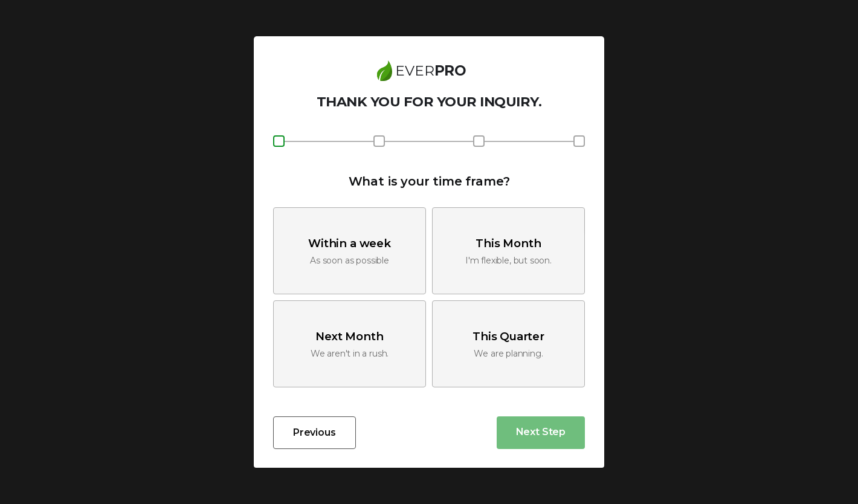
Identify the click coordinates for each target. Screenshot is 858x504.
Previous (314, 432)
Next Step (541, 432)
